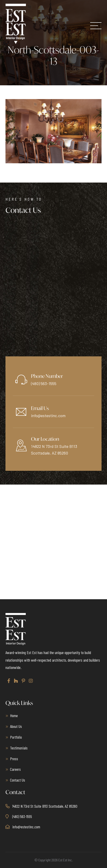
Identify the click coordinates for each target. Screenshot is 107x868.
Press (14, 759)
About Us (16, 726)
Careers (15, 769)
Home (14, 715)
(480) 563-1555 (44, 383)
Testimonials (19, 748)
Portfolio (16, 737)
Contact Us (18, 780)
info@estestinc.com (48, 416)
